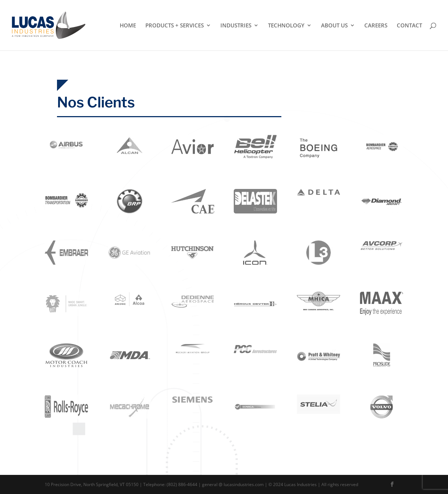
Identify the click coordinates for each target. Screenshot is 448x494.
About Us (334, 26)
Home (128, 26)
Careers (376, 26)
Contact (409, 26)
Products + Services (175, 26)
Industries (236, 26)
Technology (286, 26)
